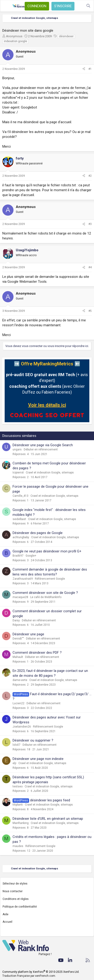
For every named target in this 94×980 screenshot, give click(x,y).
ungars (17, 449)
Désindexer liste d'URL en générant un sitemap (48, 819)
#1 (90, 69)
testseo (18, 786)
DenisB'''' (18, 639)
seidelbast (19, 519)
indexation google (15, 41)
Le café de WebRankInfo (46, 597)
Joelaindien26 (22, 727)
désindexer (66, 36)
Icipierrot (18, 473)
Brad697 (18, 556)
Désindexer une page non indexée (38, 759)
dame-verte (20, 680)
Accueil (7, 922)
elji (14, 763)
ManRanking (21, 823)
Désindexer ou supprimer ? (33, 740)
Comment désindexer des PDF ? (37, 653)
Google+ (31, 556)
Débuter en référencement (41, 449)
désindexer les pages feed (50, 800)
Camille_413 (20, 496)
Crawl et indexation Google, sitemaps (50, 473)
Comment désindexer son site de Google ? (45, 593)
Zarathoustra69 (23, 579)
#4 (90, 267)
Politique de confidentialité (20, 907)
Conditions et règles (16, 899)
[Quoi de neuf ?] (79, 6)
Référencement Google (50, 579)
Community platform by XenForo (41, 972)
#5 (90, 311)
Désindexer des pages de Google (38, 533)
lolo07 (17, 745)
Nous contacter (13, 891)
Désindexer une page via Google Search (43, 445)
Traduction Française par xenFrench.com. (29, 976)
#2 (90, 176)
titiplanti (18, 805)
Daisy (16, 620)
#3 (90, 224)
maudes (18, 846)
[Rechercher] (88, 6)
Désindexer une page (28, 634)
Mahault (18, 657)
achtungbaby (21, 537)
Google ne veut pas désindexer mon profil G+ (47, 551)
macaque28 (20, 597)
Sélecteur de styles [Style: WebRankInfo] (15, 884)
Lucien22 (18, 703)
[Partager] (84, 69)
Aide (5, 914)
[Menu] (6, 6)
